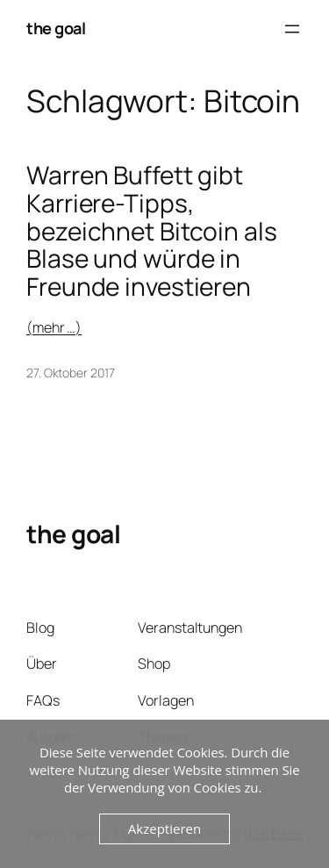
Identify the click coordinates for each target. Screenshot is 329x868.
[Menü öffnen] (292, 29)
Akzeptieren (164, 829)
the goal (56, 28)
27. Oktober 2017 (70, 373)
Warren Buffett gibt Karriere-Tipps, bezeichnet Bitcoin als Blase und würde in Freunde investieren (152, 231)
